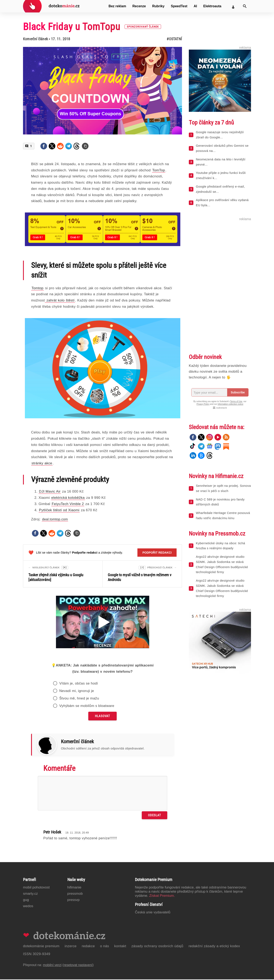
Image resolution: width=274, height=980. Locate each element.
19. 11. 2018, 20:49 (77, 833)
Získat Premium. (162, 896)
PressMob (75, 894)
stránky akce (42, 463)
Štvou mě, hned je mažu (79, 699)
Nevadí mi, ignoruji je (77, 691)
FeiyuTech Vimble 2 (68, 504)
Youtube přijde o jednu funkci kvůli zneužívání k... (221, 175)
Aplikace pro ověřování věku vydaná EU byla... (222, 203)
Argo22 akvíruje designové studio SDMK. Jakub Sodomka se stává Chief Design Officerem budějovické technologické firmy (222, 564)
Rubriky (158, 6)
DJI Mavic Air (50, 491)
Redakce (88, 947)
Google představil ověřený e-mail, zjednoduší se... (220, 189)
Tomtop (38, 288)
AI (195, 6)
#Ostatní (174, 39)
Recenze (139, 6)
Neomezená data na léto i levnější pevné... (221, 162)
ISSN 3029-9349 (37, 955)
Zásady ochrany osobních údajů (157, 947)
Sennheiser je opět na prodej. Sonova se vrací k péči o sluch (223, 488)
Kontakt (120, 947)
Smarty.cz (30, 894)
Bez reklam (117, 6)
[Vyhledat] (245, 6)
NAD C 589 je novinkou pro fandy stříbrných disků (220, 502)
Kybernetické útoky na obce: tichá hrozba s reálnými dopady (221, 546)
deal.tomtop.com (55, 519)
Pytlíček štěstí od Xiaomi (59, 510)
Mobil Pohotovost (36, 888)
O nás (105, 947)
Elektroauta (212, 6)
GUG (26, 900)
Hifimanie (74, 888)
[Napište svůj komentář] (102, 794)
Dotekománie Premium (41, 947)
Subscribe (238, 392)
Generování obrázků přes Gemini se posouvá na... (222, 148)
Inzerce (71, 947)
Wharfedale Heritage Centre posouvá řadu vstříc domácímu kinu (223, 515)
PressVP (74, 900)
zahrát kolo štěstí (60, 300)
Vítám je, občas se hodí (79, 684)
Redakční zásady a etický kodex (214, 947)
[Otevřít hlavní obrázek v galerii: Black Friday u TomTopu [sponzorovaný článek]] (102, 91)
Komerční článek (35, 39)
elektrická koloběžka (68, 498)
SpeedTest (179, 6)
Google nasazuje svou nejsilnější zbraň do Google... (220, 135)
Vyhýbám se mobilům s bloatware (87, 706)
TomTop (159, 170)
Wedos (28, 907)
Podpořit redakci (157, 553)
